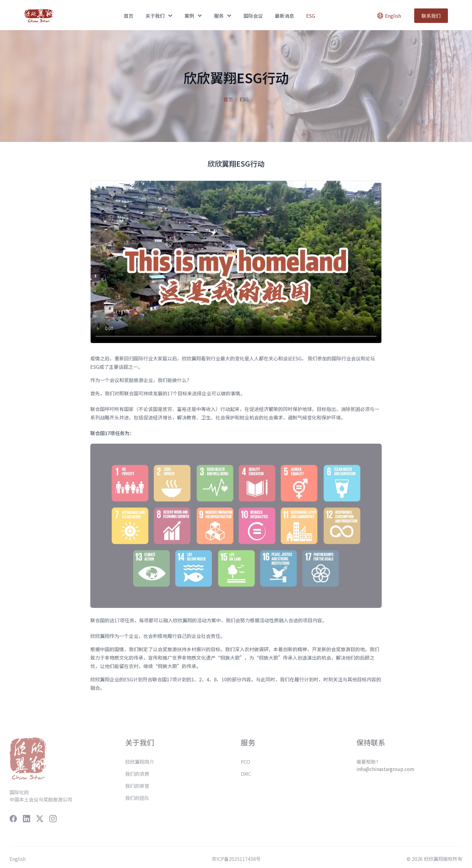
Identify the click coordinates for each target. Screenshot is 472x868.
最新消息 (284, 16)
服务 (223, 16)
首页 (129, 16)
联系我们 (431, 16)
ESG (311, 16)
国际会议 (253, 16)
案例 (193, 16)
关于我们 (159, 16)
